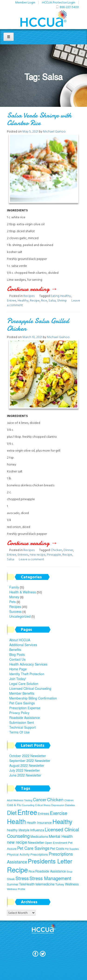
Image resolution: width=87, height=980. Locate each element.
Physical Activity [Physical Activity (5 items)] (18, 854)
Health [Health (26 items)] (16, 821)
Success (15, 611)
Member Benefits (22, 693)
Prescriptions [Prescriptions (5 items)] (39, 854)
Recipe (35, 300)
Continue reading (39, 289)
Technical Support (23, 727)
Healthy (23, 300)
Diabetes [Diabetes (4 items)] (70, 805)
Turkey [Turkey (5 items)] (60, 884)
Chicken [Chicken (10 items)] (55, 799)
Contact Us (17, 659)
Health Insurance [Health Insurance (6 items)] (39, 823)
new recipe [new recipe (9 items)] (17, 842)
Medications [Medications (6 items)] (39, 836)
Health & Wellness (23, 592)
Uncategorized (20, 616)
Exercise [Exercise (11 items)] (59, 813)
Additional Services (23, 645)
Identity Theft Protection (27, 674)
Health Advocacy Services (28, 664)
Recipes (29, 296)
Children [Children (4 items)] (69, 800)
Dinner (68, 550)
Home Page (18, 669)
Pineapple (54, 554)
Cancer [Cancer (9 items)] (40, 800)
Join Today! (18, 679)
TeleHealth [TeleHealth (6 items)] (27, 884)
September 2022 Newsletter (30, 761)
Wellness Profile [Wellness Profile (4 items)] (16, 889)
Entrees (23, 554)
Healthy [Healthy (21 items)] (62, 821)
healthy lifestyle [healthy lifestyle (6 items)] (18, 830)
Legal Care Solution (24, 684)
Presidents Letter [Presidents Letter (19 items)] (50, 861)
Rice (44, 300)
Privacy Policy (19, 713)
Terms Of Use (19, 732)
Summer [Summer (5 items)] (13, 884)
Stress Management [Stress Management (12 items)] (50, 878)
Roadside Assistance (25, 718)
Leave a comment (31, 559)
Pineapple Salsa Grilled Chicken (38, 325)
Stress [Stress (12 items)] (22, 878)
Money (14, 597)
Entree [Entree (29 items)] (27, 812)
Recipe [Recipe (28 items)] (17, 870)
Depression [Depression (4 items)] (58, 805)
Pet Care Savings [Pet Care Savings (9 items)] (33, 848)
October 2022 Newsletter (28, 756)
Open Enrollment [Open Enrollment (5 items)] (56, 843)
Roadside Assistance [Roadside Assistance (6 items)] (51, 871)
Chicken (56, 550)
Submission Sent (22, 722)
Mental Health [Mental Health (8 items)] (61, 836)
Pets (13, 602)
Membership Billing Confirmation (33, 698)
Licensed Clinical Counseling (30, 688)
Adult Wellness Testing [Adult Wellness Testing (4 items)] (20, 800)
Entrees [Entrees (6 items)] (43, 814)
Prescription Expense (25, 708)
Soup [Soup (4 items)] (69, 871)
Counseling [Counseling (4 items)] (28, 805)
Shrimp (62, 300)
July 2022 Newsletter (25, 770)
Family (14, 587)
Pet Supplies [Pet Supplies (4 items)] (72, 849)
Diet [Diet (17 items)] (12, 812)
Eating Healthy (61, 296)
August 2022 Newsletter (27, 765)
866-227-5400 (69, 7)
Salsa (52, 300)
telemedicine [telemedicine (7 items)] (45, 884)
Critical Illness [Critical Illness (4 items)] (43, 805)
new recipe (38, 554)
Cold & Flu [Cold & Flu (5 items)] (14, 805)
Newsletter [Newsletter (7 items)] (36, 842)
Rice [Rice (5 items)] (32, 871)
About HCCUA (20, 640)
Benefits (15, 650)
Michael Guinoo (54, 131)
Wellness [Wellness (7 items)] (72, 884)
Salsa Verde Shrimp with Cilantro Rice (39, 119)
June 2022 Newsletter (25, 775)
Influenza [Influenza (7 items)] (37, 830)
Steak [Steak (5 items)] (11, 879)
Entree (12, 300)
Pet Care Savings (22, 703)
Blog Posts (17, 654)
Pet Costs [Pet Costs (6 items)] (57, 848)
